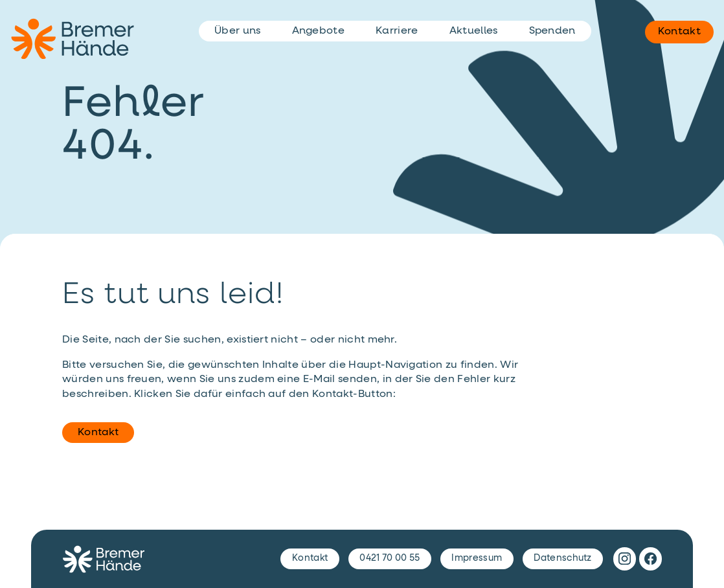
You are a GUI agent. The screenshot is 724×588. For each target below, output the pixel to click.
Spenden (552, 31)
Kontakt (98, 433)
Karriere (397, 31)
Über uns (238, 31)
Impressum (477, 558)
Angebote (319, 31)
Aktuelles (474, 31)
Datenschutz (563, 558)
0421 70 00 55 (390, 558)
